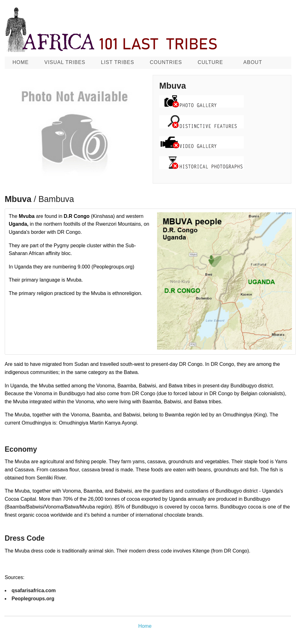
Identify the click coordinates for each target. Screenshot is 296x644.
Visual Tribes (65, 62)
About (253, 62)
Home (21, 62)
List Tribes (117, 62)
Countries (166, 62)
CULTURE (210, 62)
